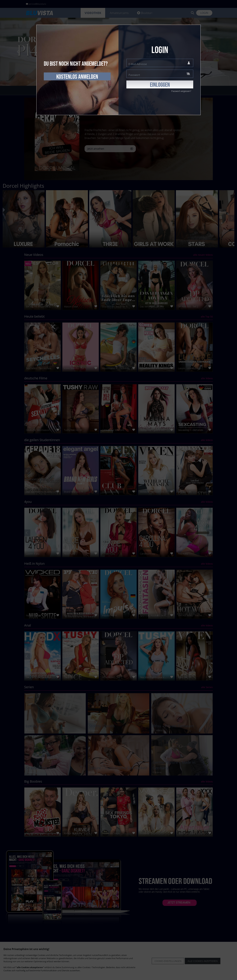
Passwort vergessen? (181, 91)
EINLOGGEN (160, 85)
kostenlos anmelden (77, 77)
